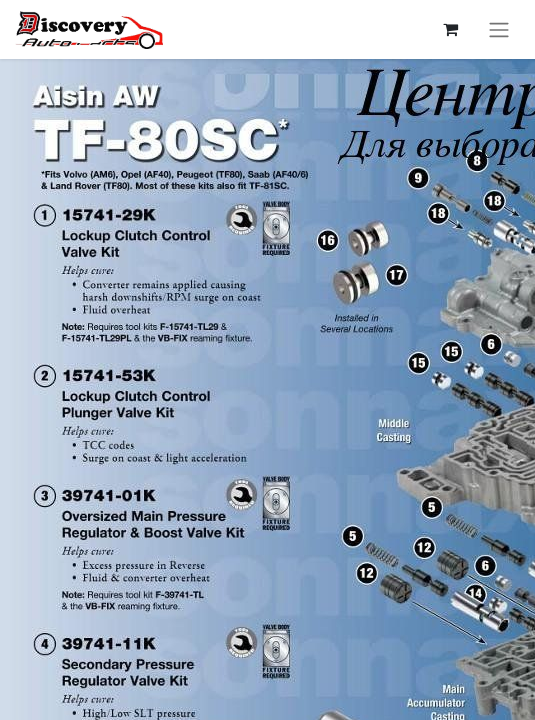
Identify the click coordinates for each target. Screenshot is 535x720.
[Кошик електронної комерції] (450, 29)
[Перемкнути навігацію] (499, 29)
